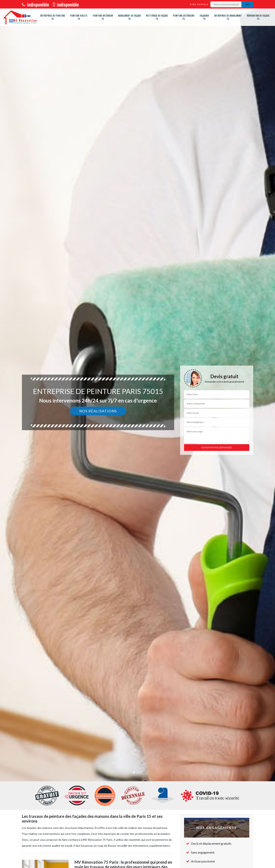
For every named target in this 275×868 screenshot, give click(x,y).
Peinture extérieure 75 (184, 17)
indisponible (35, 4)
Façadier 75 (204, 17)
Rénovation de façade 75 (258, 17)
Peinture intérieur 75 (103, 17)
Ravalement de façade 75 (129, 17)
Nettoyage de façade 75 (157, 17)
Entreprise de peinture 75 (53, 17)
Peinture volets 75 (79, 17)
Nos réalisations (98, 411)
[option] (137, 434)
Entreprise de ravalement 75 (228, 17)
